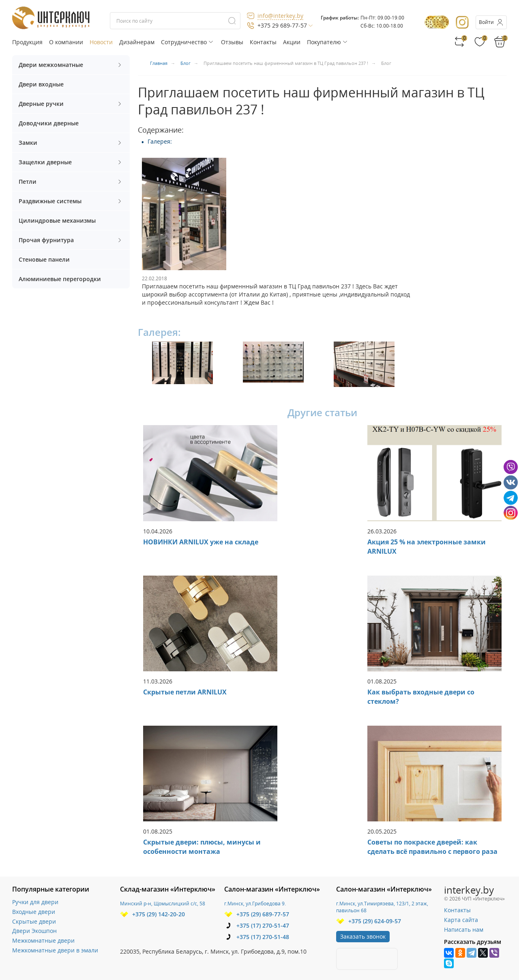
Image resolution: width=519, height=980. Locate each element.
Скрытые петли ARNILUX (185, 692)
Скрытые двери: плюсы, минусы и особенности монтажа (202, 847)
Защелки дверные (71, 162)
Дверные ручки (71, 104)
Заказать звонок (363, 936)
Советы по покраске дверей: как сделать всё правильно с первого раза (432, 847)
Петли (71, 182)
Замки (71, 143)
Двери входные (41, 84)
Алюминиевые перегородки (60, 279)
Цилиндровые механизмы (57, 220)
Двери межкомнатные (71, 65)
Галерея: (160, 141)
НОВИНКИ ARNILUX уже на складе (201, 542)
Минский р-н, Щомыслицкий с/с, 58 (163, 904)
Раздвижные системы (71, 201)
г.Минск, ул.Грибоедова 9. (255, 904)
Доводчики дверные (49, 123)
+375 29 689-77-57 (282, 25)
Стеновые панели (44, 259)
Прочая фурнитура (71, 240)
